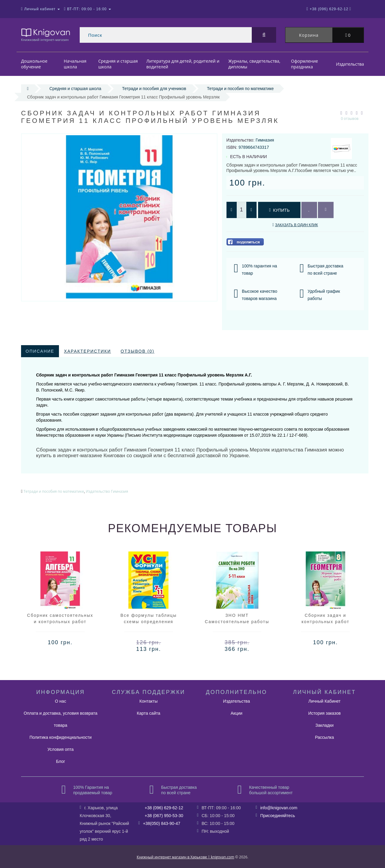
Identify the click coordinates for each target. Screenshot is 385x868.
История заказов (325, 713)
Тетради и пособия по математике (240, 89)
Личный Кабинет (324, 701)
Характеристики (88, 351)
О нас (61, 701)
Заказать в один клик (296, 225)
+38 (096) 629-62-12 (164, 808)
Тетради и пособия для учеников (154, 89)
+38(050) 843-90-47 (162, 823)
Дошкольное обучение (34, 64)
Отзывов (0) (137, 351)
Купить (279, 210)
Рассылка (324, 737)
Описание (40, 351)
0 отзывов (350, 119)
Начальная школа (75, 64)
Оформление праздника (305, 64)
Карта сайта (149, 713)
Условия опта (61, 749)
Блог (60, 761)
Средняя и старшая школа (118, 64)
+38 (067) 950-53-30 (164, 816)
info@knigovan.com (279, 808)
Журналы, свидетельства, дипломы (254, 64)
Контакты (149, 701)
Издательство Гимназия (107, 491)
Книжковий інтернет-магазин (46, 34)
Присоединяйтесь (278, 816)
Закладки (324, 725)
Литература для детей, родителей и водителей (183, 64)
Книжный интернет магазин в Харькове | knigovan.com (186, 857)
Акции (237, 713)
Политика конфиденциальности (61, 737)
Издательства (350, 64)
